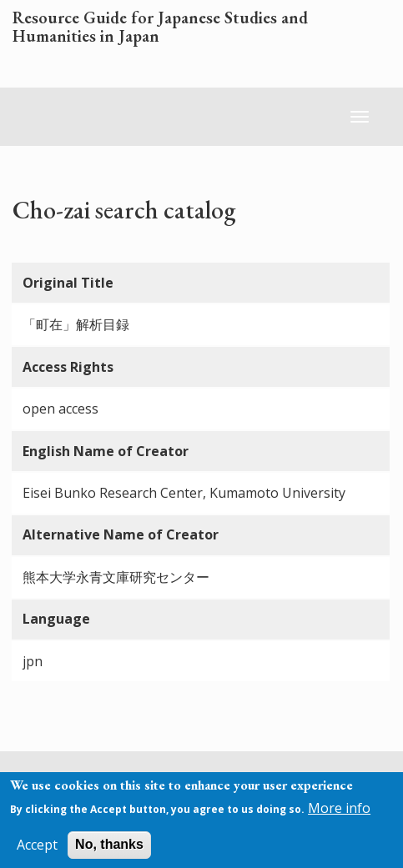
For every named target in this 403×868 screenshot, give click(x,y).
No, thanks (109, 850)
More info (339, 814)
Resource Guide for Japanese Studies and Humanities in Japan (160, 28)
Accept (37, 850)
